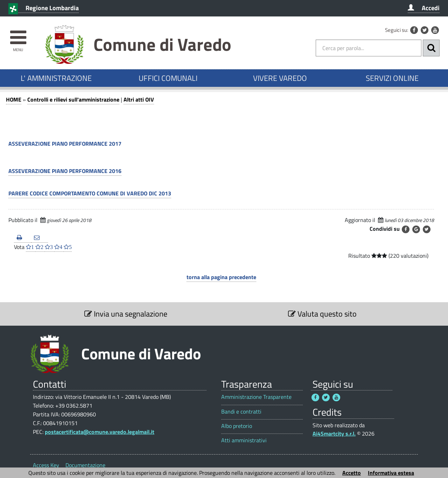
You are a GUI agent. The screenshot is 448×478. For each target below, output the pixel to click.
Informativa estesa (391, 473)
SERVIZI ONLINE (392, 78)
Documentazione (85, 465)
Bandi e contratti (241, 412)
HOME (14, 99)
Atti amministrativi (244, 440)
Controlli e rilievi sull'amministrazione (73, 99)
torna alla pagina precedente (221, 277)
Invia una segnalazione (126, 314)
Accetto (352, 473)
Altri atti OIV (139, 99)
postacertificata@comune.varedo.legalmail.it (100, 432)
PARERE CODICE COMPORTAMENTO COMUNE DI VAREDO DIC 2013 (90, 193)
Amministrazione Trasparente (256, 397)
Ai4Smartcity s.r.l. (334, 434)
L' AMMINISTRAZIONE (56, 78)
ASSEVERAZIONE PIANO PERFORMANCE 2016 (65, 171)
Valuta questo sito (322, 314)
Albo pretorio (237, 426)
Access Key (46, 465)
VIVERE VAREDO (280, 78)
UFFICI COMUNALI (168, 78)
